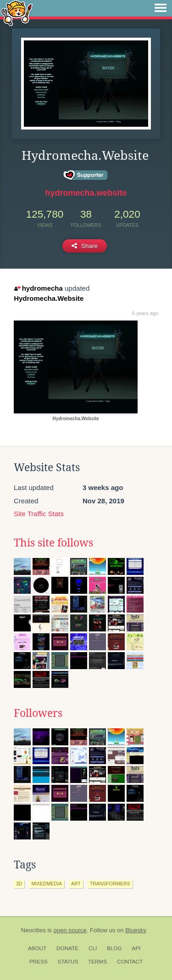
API (136, 948)
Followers (38, 713)
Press (39, 962)
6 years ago (145, 313)
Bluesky (136, 930)
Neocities (33, 930)
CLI (93, 948)
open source (70, 930)
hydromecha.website (86, 193)
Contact (130, 962)
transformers (110, 884)
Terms (97, 962)
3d (19, 884)
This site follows (53, 543)
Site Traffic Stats (39, 514)
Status (68, 962)
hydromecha (39, 288)
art (76, 884)
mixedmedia (47, 884)
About (37, 948)
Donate (67, 948)
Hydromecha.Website (49, 298)
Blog (114, 948)
